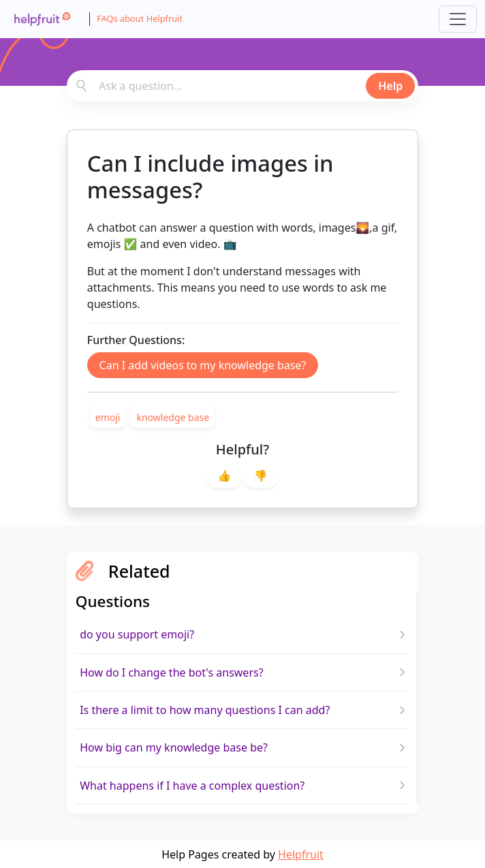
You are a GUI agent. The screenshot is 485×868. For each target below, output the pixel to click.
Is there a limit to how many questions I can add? (205, 710)
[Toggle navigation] (458, 19)
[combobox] (242, 86)
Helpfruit (301, 854)
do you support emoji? (137, 634)
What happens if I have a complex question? (192, 786)
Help (390, 86)
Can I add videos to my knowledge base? (203, 365)
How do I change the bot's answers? (171, 672)
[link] (108, 417)
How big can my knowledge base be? (174, 747)
